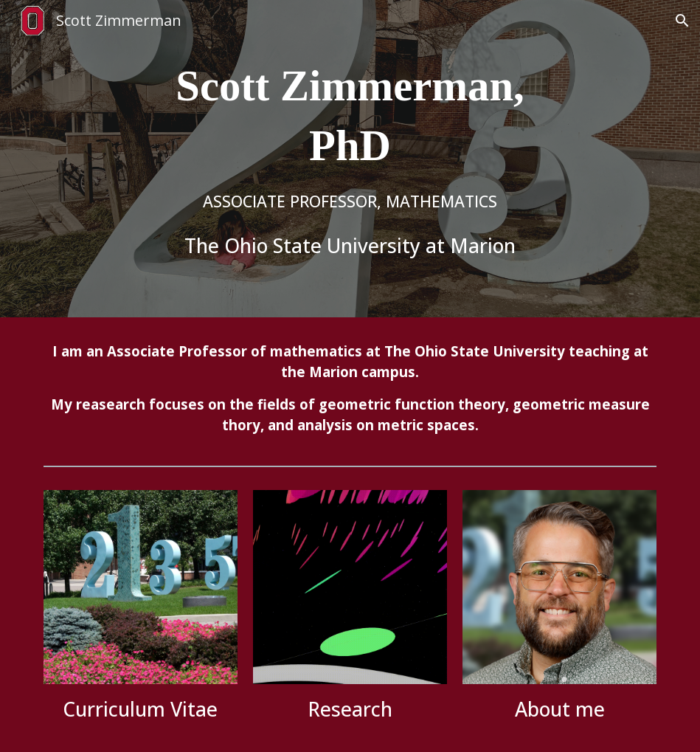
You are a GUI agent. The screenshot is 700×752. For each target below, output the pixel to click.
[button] (682, 21)
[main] (350, 159)
